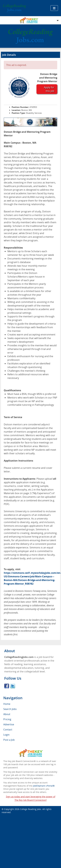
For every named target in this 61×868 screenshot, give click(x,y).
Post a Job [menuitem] (9, 740)
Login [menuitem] (6, 735)
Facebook (7, 686)
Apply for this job (49, 89)
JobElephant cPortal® (44, 786)
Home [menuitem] (7, 704)
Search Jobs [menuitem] (10, 709)
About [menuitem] (7, 714)
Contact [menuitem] (8, 730)
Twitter (13, 686)
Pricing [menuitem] (7, 719)
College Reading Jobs (31, 809)
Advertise (9, 724)
